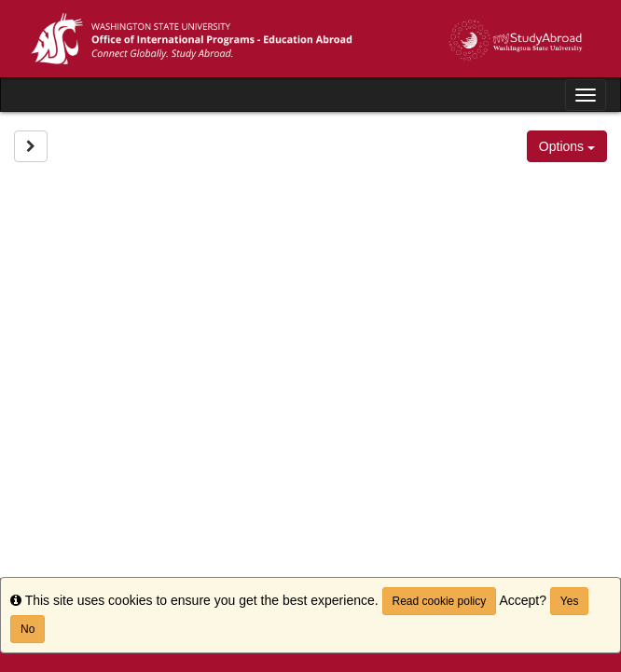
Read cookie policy (440, 601)
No (28, 629)
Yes (570, 601)
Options (567, 146)
